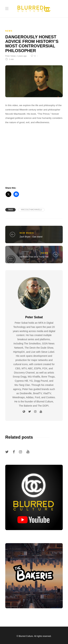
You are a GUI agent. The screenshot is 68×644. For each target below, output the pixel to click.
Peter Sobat (10, 56)
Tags (10, 210)
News (9, 31)
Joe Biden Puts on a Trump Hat (34, 257)
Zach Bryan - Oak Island (31, 237)
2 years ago (22, 56)
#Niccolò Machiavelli (31, 210)
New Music (27, 233)
